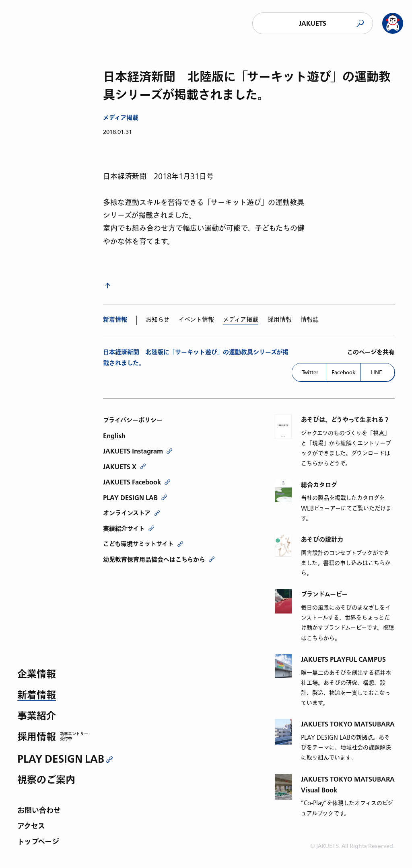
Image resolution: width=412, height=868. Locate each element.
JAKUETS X (120, 467)
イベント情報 (196, 320)
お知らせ (158, 320)
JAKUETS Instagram (133, 451)
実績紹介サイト (124, 529)
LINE (376, 372)
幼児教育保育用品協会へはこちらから (154, 560)
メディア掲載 (121, 118)
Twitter (310, 372)
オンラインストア (127, 513)
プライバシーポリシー (133, 420)
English (114, 436)
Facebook (343, 372)
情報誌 (310, 320)
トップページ (38, 842)
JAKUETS (313, 24)
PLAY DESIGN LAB (61, 759)
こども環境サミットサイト (138, 544)
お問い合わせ (39, 811)
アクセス (31, 827)
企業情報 (37, 675)
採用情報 (37, 738)
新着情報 (37, 696)
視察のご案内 (46, 781)
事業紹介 (37, 717)
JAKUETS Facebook (132, 482)
